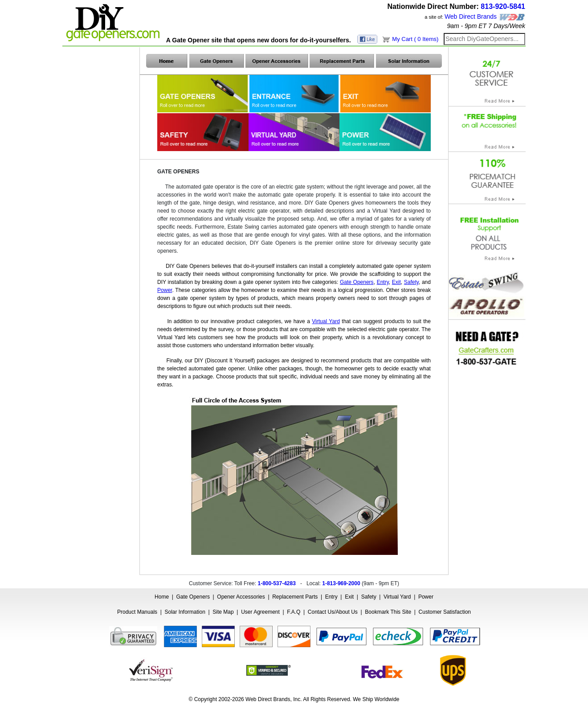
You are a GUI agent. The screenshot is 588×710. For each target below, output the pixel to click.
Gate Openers (193, 597)
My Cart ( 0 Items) (415, 39)
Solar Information (185, 612)
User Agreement (260, 612)
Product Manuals (137, 612)
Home (162, 597)
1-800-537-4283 (276, 583)
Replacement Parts (295, 597)
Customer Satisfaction (445, 612)
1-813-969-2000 (341, 583)
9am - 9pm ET (467, 26)
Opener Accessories (241, 597)
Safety (369, 597)
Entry (331, 597)
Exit (349, 597)
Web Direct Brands (471, 16)
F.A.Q (294, 612)
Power (426, 597)
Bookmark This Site (388, 612)
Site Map (223, 612)
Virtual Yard (397, 597)
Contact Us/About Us (333, 612)
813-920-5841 (503, 6)
